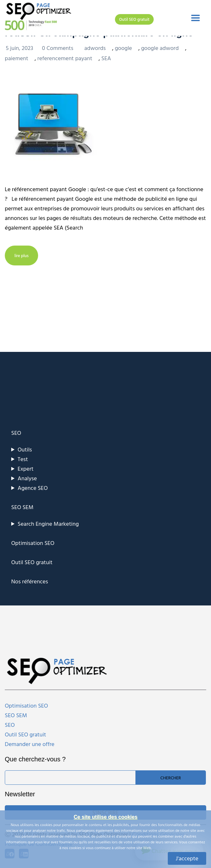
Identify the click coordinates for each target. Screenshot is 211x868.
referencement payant (65, 58)
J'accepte (187, 858)
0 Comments (58, 48)
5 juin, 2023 (20, 48)
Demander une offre (30, 744)
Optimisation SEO (33, 543)
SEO (16, 433)
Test (23, 459)
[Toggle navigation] (195, 18)
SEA (106, 58)
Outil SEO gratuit (134, 19)
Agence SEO (33, 488)
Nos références (30, 581)
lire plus (21, 256)
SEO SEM (22, 507)
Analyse (27, 478)
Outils (25, 449)
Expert (26, 469)
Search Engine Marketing (48, 524)
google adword (160, 48)
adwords (95, 48)
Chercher (171, 778)
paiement (16, 58)
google (124, 48)
